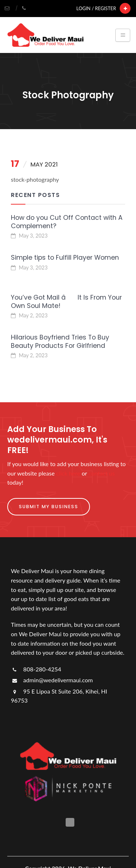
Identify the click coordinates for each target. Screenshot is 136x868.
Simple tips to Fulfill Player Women (65, 258)
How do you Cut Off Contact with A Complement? (67, 222)
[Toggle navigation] (123, 35)
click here (68, 473)
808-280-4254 (36, 669)
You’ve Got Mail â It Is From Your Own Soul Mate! (66, 302)
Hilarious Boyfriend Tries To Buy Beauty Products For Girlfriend (60, 342)
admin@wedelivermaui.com (52, 680)
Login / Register (96, 8)
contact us (102, 473)
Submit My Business (49, 507)
